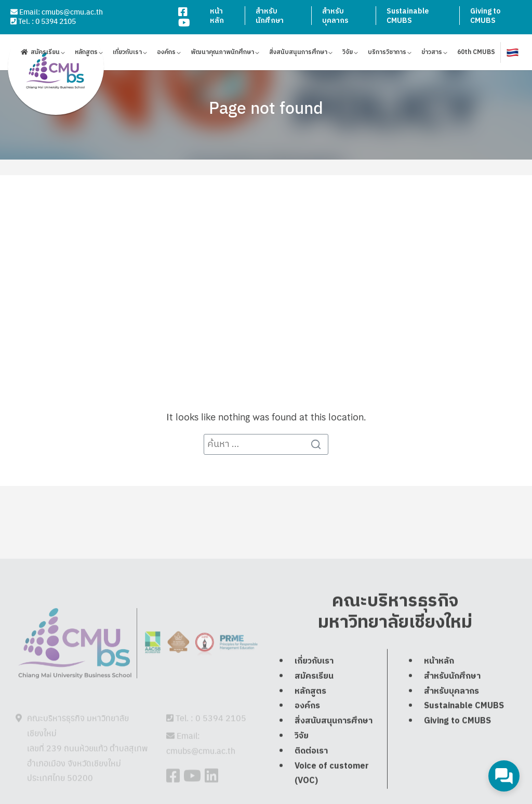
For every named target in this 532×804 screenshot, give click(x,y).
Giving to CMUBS (485, 16)
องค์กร (166, 54)
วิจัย (348, 54)
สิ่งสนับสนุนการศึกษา (298, 54)
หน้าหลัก (217, 16)
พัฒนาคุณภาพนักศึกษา (222, 54)
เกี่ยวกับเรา (127, 54)
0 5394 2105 (56, 21)
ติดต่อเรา (311, 775)
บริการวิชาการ (387, 54)
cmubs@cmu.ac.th (72, 11)
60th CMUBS (476, 54)
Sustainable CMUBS (408, 16)
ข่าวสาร (432, 54)
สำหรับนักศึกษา (270, 16)
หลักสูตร (86, 54)
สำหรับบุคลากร (335, 16)
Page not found (266, 107)
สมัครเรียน (45, 54)
